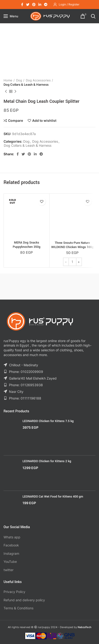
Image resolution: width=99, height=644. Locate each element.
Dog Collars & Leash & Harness (26, 85)
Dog (19, 80)
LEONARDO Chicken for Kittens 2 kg (47, 461)
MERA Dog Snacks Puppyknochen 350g (27, 245)
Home (8, 80)
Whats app (12, 537)
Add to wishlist (44, 121)
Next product (15, 92)
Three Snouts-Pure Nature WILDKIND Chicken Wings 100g (72, 245)
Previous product (6, 92)
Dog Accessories (38, 80)
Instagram (11, 553)
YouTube (10, 562)
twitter (9, 570)
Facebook (11, 545)
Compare (16, 121)
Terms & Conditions (18, 608)
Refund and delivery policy (24, 600)
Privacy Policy (14, 592)
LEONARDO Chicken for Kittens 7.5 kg (48, 421)
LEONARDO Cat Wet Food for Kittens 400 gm (53, 497)
